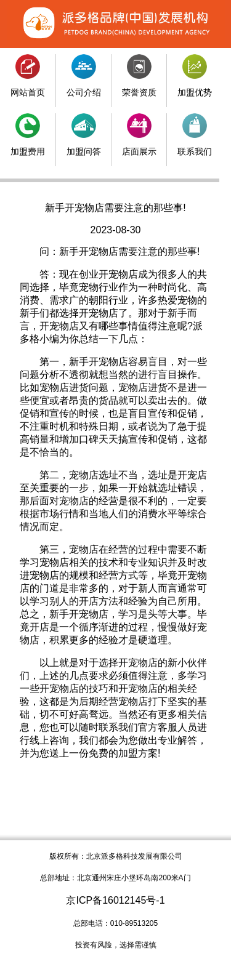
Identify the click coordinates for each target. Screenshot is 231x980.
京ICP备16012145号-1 (115, 900)
